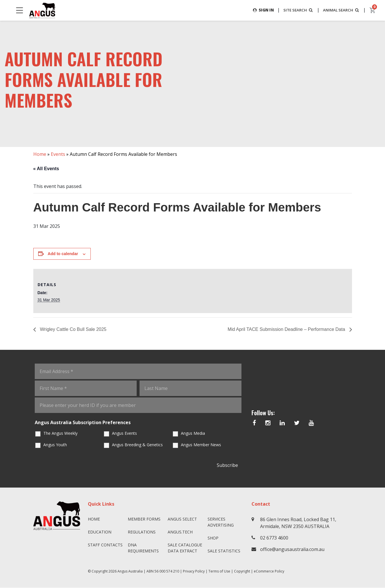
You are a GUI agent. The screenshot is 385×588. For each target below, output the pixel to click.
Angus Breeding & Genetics (137, 445)
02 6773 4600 (274, 538)
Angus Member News (201, 445)
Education (100, 532)
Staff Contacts (105, 545)
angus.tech (180, 532)
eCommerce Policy (269, 571)
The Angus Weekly (60, 433)
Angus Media (193, 433)
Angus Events (124, 433)
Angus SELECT (182, 519)
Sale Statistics (224, 551)
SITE (295, 10)
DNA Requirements (143, 548)
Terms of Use (219, 571)
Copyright (242, 571)
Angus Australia (130, 571)
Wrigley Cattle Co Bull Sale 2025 (73, 329)
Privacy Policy (194, 571)
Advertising (221, 525)
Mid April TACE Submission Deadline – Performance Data (287, 329)
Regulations (142, 532)
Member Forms (144, 519)
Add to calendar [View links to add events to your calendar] (63, 254)
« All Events (46, 169)
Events (58, 154)
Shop (213, 538)
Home (40, 154)
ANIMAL (340, 10)
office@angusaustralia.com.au (292, 550)
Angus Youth (55, 445)
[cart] (373, 10)
